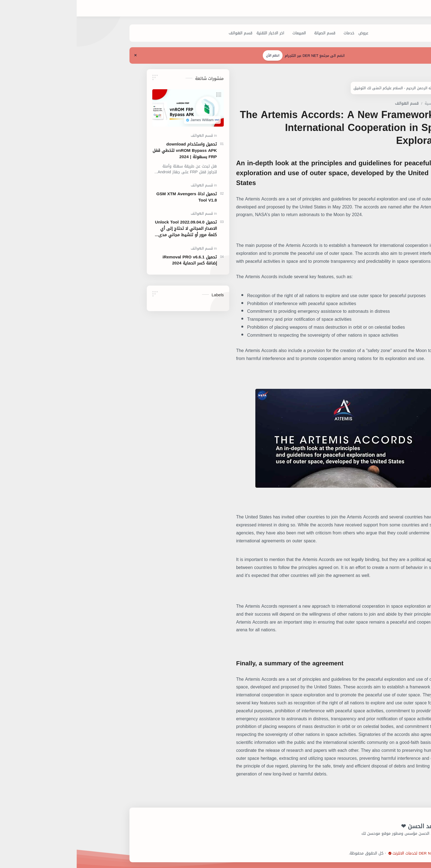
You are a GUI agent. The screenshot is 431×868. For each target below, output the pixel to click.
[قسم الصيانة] (232, 33)
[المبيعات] (206, 33)
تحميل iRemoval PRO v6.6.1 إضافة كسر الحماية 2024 (96, 260)
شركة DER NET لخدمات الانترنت (324, 853)
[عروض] (270, 33)
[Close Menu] (42, 56)
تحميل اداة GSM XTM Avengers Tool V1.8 (93, 197)
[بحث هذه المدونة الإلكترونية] (317, 8)
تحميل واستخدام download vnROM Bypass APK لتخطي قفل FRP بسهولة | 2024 (91, 151)
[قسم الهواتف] (147, 33)
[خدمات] (256, 33)
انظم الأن (179, 56)
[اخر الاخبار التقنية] (177, 33)
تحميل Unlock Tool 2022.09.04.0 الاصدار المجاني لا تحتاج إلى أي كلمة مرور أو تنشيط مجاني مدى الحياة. (92, 229)
